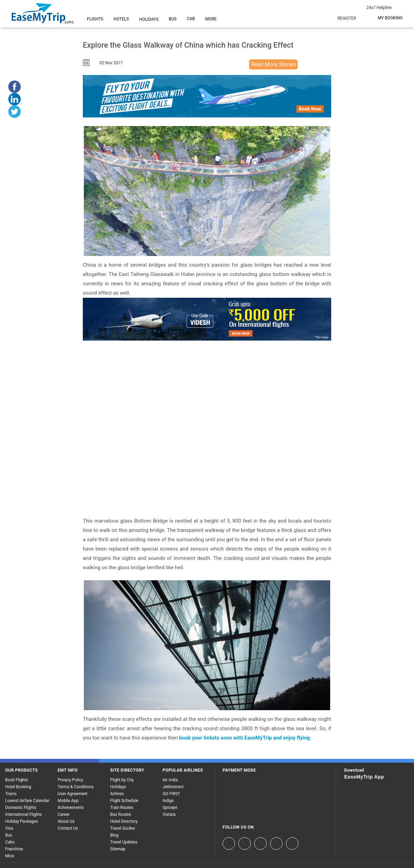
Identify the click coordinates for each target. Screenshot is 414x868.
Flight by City (122, 780)
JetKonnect (173, 787)
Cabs (10, 842)
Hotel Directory (124, 821)
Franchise (14, 849)
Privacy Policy (70, 780)
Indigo (168, 801)
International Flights (23, 814)
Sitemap (118, 849)
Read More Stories (273, 64)
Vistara (169, 814)
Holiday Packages (22, 821)
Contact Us (68, 828)
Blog (114, 835)
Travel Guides (122, 828)
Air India (170, 780)
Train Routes (122, 808)
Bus (9, 835)
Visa (9, 828)
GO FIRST (171, 794)
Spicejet (170, 808)
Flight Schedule (124, 801)
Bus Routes (121, 814)
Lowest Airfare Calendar (27, 801)
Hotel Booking (18, 787)
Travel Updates (124, 842)
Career (64, 814)
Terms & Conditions (76, 787)
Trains (11, 794)
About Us (66, 821)
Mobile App (68, 801)
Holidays (118, 787)
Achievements (71, 808)
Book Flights (17, 780)
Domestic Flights (21, 808)
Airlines (117, 794)
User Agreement (72, 794)
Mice (10, 856)
